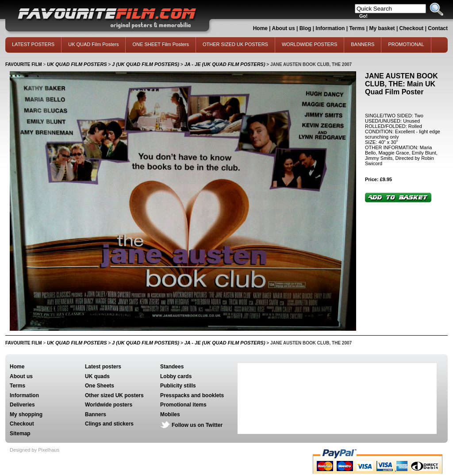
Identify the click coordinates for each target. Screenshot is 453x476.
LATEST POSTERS (33, 44)
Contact (438, 28)
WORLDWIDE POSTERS (309, 44)
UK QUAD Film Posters (93, 44)
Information (330, 28)
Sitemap (20, 433)
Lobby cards (176, 376)
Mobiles (170, 414)
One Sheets (100, 386)
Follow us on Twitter (197, 425)
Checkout (412, 28)
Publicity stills (178, 386)
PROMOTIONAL (406, 44)
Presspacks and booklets (192, 395)
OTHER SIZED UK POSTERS (235, 44)
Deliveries (22, 405)
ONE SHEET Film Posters (161, 44)
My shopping (26, 414)
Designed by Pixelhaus (35, 450)
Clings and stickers (109, 424)
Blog (305, 28)
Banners (96, 414)
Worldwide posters (109, 405)
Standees (172, 367)
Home (260, 28)
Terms (357, 28)
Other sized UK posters (114, 395)
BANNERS (363, 44)
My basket (382, 28)
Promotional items (183, 405)
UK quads (97, 376)
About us (284, 28)
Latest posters (103, 367)
